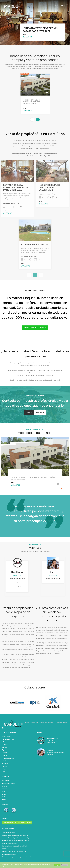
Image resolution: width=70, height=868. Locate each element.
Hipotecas (5, 789)
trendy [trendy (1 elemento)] (29, 823)
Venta (4, 797)
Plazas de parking (8, 758)
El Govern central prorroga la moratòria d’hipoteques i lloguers (14, 853)
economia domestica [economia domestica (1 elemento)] (9, 823)
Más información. (25, 866)
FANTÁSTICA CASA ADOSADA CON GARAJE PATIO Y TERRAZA (40, 29)
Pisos (4, 769)
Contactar (29, 412)
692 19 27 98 (17, 575)
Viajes (4, 800)
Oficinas (5, 742)
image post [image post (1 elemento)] (22, 823)
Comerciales (6, 736)
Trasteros (6, 761)
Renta (4, 794)
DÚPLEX (4, 747)
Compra (4, 786)
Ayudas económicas (8, 783)
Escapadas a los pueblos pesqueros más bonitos (17, 857)
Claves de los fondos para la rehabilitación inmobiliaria (15, 847)
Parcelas (5, 755)
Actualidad (5, 781)
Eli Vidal (53, 572)
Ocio (3, 792)
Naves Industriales (9, 739)
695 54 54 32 (53, 575)
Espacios (5, 750)
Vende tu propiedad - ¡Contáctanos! (35, 328)
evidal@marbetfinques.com (53, 578)
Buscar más (40, 412)
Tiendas (5, 745)
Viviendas (5, 764)
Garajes (5, 753)
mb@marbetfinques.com (17, 578)
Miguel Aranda (17, 572)
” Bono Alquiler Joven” (9, 832)
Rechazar (64, 865)
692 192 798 (61, 5)
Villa (4, 772)
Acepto (57, 865)
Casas (5, 766)
